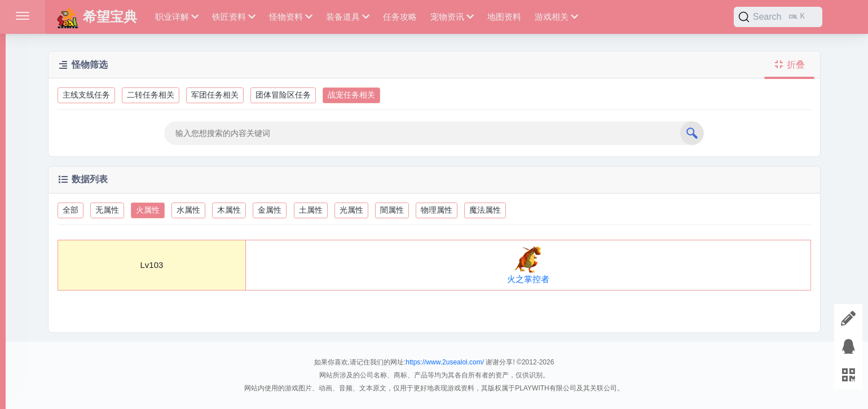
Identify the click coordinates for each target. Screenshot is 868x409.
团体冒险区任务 (283, 95)
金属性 (270, 210)
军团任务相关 (215, 95)
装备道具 (348, 17)
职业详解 (177, 17)
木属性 (229, 210)
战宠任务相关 (351, 95)
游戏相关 (556, 17)
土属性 (311, 210)
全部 (71, 210)
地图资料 (504, 17)
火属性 (148, 210)
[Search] (778, 17)
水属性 (188, 210)
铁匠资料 (234, 17)
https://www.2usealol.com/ (445, 362)
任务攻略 (400, 17)
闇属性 (392, 210)
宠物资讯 (452, 17)
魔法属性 (485, 210)
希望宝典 (97, 17)
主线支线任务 (86, 95)
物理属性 (437, 210)
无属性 (107, 210)
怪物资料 (291, 17)
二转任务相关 (151, 95)
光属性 (351, 210)
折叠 (789, 65)
